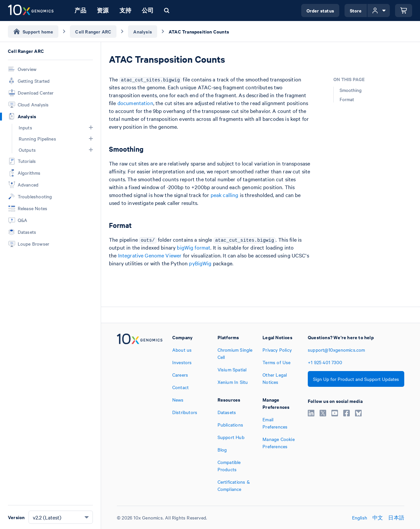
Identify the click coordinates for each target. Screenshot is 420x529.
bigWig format (194, 247)
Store (356, 10)
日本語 (396, 518)
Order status (320, 10)
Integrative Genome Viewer (150, 255)
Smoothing (351, 90)
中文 (378, 518)
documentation (135, 103)
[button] (91, 127)
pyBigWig (200, 263)
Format (347, 99)
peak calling (225, 195)
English (360, 518)
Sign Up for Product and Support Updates (356, 379)
